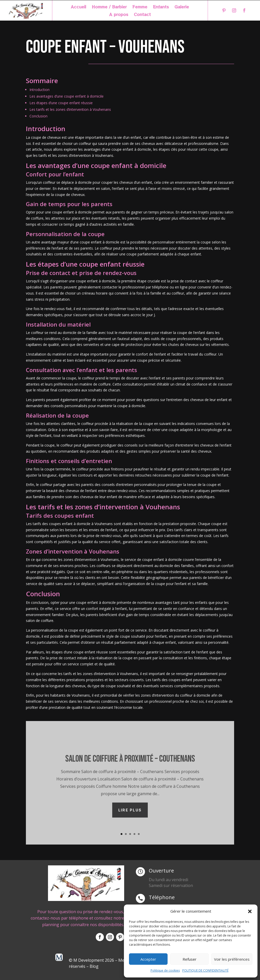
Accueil (78, 7)
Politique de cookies (165, 970)
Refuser (190, 959)
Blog (94, 966)
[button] (250, 911)
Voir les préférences (232, 959)
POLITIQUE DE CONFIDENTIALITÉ (205, 970)
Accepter (148, 959)
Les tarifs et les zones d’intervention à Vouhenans (70, 109)
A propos (119, 15)
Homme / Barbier (109, 7)
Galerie (182, 7)
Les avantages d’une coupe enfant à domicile (67, 96)
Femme (140, 7)
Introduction (39, 90)
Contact (142, 15)
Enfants (161, 7)
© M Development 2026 (92, 960)
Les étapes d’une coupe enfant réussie (61, 103)
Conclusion (38, 116)
